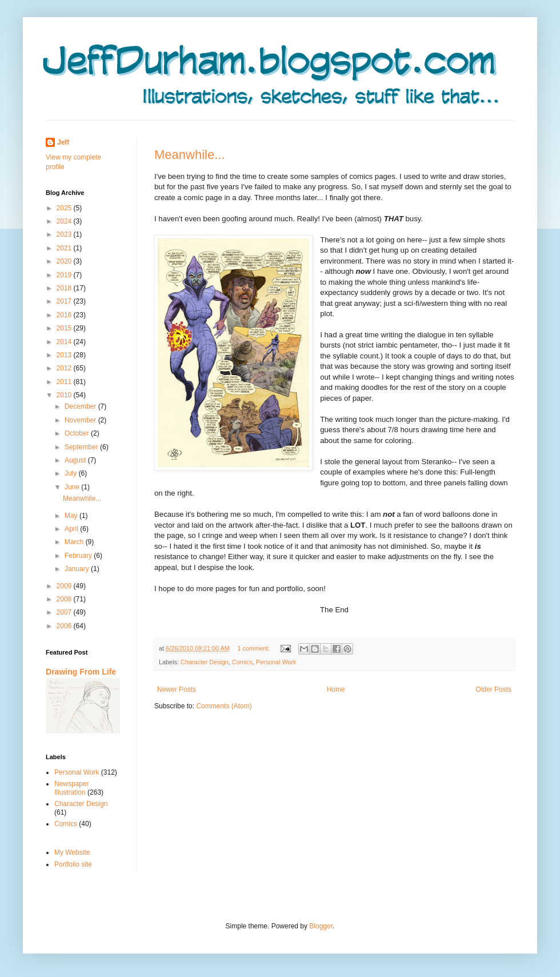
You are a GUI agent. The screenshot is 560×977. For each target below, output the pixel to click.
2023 (65, 234)
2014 (65, 342)
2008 (65, 599)
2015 (65, 328)
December (81, 406)
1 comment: (254, 648)
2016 (65, 315)
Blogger (321, 926)
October (78, 433)
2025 (65, 208)
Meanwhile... (190, 155)
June (73, 487)
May (72, 516)
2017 (65, 301)
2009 (65, 586)
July (72, 473)
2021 (65, 248)
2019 (65, 275)
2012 (65, 368)
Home (336, 689)
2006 (65, 626)
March (75, 542)
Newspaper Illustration (72, 788)
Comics (242, 662)
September (82, 447)
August (76, 460)
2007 (65, 612)
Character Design (205, 662)
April (72, 529)
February (79, 556)
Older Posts (493, 689)
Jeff (63, 142)
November (81, 420)
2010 (65, 395)
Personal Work (276, 662)
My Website (72, 852)
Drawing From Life (81, 672)
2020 (65, 261)
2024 (65, 221)
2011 (65, 382)
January (78, 569)
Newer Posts (177, 689)
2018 (65, 288)
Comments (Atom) (224, 706)
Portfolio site (73, 864)
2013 (65, 355)
